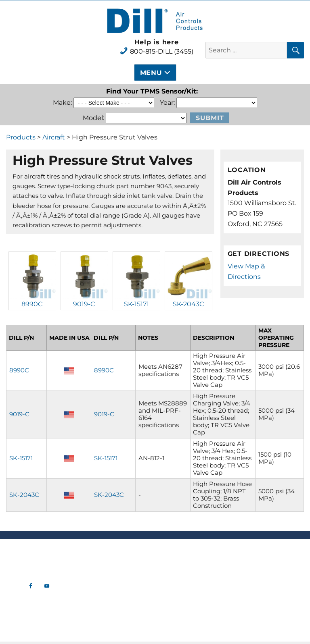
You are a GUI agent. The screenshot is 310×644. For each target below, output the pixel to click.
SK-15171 (136, 304)
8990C (32, 304)
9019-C (84, 304)
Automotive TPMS (116, 568)
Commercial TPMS (116, 576)
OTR (116, 608)
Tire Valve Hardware (116, 560)
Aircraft (54, 137)
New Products (116, 552)
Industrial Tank (116, 600)
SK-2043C (189, 304)
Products (21, 137)
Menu (151, 73)
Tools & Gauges (116, 584)
